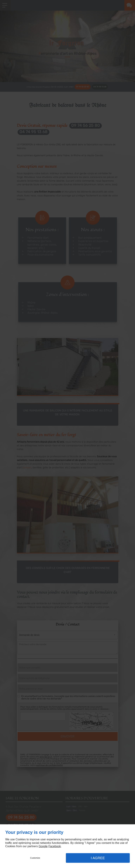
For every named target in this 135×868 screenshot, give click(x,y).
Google (43, 846)
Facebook (54, 846)
